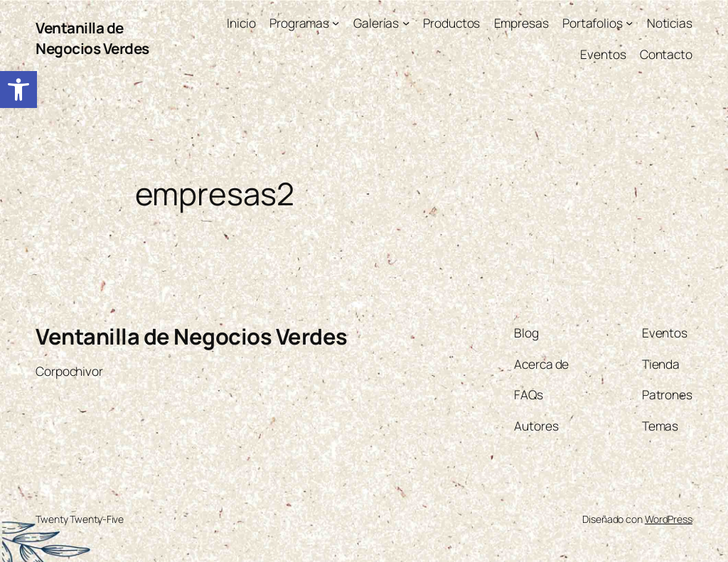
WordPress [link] (669, 519)
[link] (18, 90)
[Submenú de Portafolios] (629, 23)
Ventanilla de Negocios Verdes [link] (92, 38)
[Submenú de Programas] (336, 23)
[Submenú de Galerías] (406, 23)
